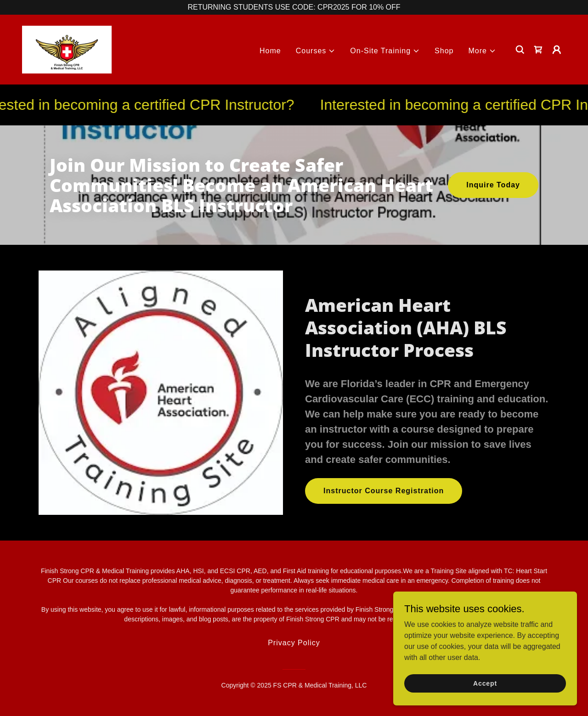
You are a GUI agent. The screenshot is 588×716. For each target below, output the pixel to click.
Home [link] (270, 51)
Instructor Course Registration (384, 491)
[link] (67, 49)
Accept (485, 683)
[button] (316, 51)
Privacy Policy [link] (294, 643)
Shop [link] (444, 51)
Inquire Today (493, 185)
